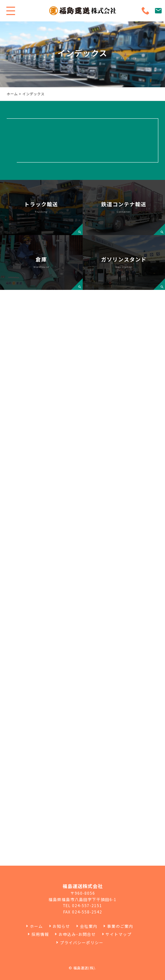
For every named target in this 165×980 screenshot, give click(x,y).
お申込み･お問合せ (77, 934)
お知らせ (61, 926)
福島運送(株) (84, 968)
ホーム (12, 94)
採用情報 (40, 934)
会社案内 (89, 926)
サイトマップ (118, 934)
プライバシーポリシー (82, 942)
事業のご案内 (120, 926)
